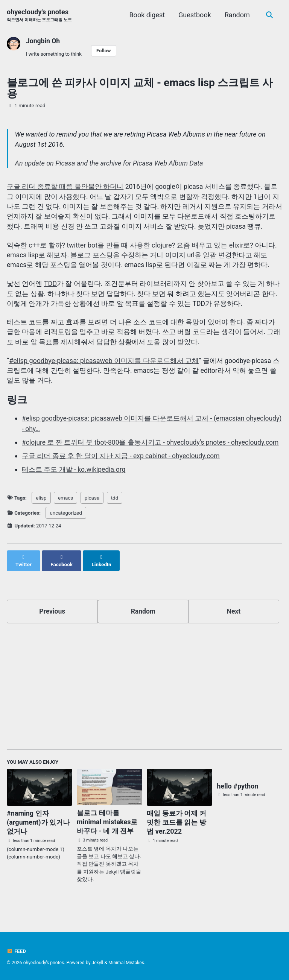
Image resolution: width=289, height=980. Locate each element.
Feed (17, 951)
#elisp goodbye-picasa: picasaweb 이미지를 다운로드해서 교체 (104, 365)
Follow (105, 51)
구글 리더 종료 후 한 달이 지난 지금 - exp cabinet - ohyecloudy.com (122, 471)
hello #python (237, 795)
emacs (65, 513)
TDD (50, 286)
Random (236, 15)
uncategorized (66, 528)
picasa (92, 513)
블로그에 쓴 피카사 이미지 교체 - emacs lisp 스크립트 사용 (140, 89)
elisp (41, 513)
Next (234, 619)
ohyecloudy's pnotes (39, 16)
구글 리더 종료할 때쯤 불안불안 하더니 (65, 188)
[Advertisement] (144, 705)
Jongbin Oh (43, 41)
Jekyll (99, 963)
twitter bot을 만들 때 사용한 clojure (120, 247)
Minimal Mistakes (128, 963)
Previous (52, 619)
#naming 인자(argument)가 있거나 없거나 (38, 831)
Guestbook (194, 15)
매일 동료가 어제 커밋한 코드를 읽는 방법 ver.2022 (176, 831)
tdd (115, 513)
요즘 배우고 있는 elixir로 (214, 247)
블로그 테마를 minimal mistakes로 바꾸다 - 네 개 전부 (107, 830)
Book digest (146, 15)
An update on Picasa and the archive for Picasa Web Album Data (109, 164)
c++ (34, 247)
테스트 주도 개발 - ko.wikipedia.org (74, 485)
